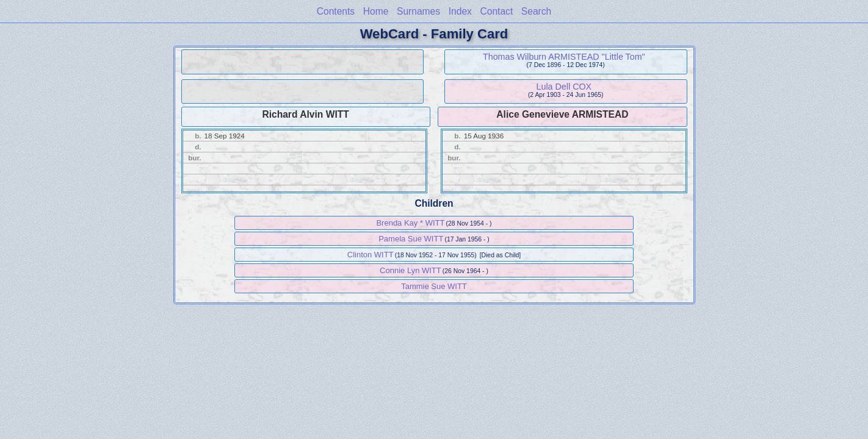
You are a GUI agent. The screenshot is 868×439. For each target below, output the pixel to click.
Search (536, 11)
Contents (336, 11)
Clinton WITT (371, 255)
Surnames (418, 11)
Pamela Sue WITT (411, 239)
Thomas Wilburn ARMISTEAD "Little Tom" (564, 57)
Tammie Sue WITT (434, 286)
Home (376, 11)
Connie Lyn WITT (410, 270)
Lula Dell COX (564, 87)
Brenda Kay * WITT (410, 223)
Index (460, 11)
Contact (496, 11)
